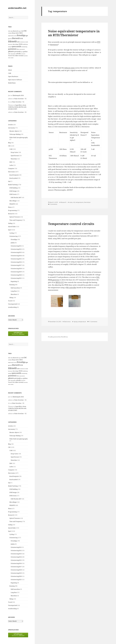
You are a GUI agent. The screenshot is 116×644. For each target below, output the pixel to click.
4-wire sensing (76, 124)
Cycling (12, 233)
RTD (99, 42)
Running (12, 285)
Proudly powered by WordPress (58, 337)
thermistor (54, 45)
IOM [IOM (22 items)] (21, 38)
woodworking (12, 307)
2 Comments (53, 204)
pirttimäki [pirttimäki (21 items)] (17, 52)
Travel (10, 301)
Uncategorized (13, 304)
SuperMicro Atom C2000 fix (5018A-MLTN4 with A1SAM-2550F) (17, 107)
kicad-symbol (13, 178)
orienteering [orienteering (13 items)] (24, 47)
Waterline (14, 159)
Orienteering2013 (16, 252)
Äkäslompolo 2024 (18, 95)
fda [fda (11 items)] (16, 36)
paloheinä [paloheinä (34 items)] (12, 49)
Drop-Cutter (14, 152)
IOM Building (13, 188)
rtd (74, 202)
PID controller (71, 288)
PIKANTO (12, 204)
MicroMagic (13, 201)
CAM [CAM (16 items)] (22, 31)
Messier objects (14, 131)
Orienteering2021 (16, 278)
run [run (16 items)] (9, 54)
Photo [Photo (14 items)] (18, 49)
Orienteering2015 (16, 259)
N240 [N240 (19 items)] (20, 44)
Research (11, 214)
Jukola (13, 243)
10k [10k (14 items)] (9, 31)
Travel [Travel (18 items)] (10, 56)
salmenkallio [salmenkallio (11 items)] (13, 54)
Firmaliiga (14, 239)
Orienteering (13, 236)
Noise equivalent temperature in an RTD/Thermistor (74, 33)
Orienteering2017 (16, 265)
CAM (10, 73)
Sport (10, 230)
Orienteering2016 (16, 262)
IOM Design (13, 191)
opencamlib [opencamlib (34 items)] (16, 46)
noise (71, 202)
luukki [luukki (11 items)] (27, 42)
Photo (10, 207)
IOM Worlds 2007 (16, 198)
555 (72, 244)
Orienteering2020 (16, 275)
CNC (9, 146)
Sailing (10, 223)
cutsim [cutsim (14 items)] (10, 33)
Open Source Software (15, 80)
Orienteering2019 (16, 272)
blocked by (18, 333)
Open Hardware (13, 76)
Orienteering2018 (16, 269)
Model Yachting (13, 185)
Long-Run (14, 291)
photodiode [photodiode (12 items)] (22, 49)
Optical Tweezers (15, 217)
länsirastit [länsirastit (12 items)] (10, 44)
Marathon (14, 294)
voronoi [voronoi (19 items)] (21, 56)
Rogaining (14, 281)
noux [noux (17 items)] (10, 47)
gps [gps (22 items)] (27, 36)
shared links (12, 227)
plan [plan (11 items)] (22, 52)
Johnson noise (70, 68)
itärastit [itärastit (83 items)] (12, 41)
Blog (9, 143)
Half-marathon (15, 288)
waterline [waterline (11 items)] (26, 56)
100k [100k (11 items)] (11, 31)
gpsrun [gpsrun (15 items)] (10, 39)
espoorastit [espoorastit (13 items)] (11, 36)
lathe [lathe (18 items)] (18, 42)
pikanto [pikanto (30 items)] (11, 51)
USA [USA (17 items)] (13, 56)
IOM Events (13, 194)
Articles (11, 125)
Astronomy (12, 128)
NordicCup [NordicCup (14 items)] (25, 44)
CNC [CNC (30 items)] (25, 31)
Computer (11, 169)
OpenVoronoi (15, 156)
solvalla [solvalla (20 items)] (18, 54)
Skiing (11, 298)
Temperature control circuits (71, 224)
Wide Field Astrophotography (19, 138)
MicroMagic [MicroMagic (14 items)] (16, 44)
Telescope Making (15, 134)
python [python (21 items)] (25, 52)
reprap (58, 233)
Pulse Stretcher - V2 (20, 99)
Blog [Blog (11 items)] (19, 31)
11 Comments (93, 322)
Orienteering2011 (16, 246)
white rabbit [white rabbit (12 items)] (11, 58)
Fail (9, 181)
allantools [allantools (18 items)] (15, 31)
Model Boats (12, 83)
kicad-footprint (14, 175)
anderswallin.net (17, 8)
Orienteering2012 (16, 249)
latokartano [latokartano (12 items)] (23, 42)
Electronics (12, 172)
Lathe (11, 165)
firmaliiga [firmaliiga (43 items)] (21, 35)
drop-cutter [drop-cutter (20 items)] (15, 33)
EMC (11, 162)
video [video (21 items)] (17, 56)
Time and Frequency (16, 220)
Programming (12, 210)
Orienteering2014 (16, 256)
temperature (79, 202)
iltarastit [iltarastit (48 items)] (16, 38)
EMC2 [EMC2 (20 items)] (21, 33)
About (10, 70)
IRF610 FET (60, 282)
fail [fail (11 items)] (14, 36)
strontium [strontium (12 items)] (23, 54)
